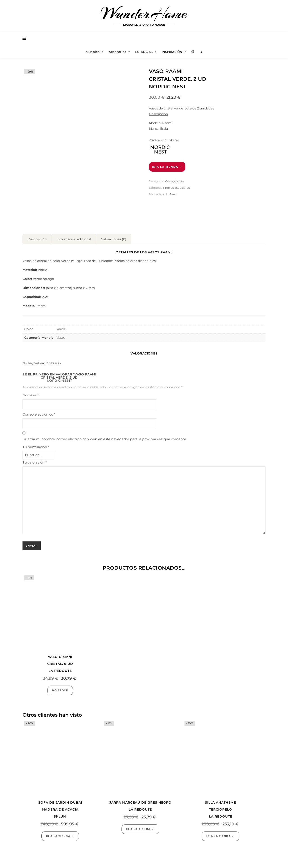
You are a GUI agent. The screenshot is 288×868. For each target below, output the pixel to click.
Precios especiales (176, 188)
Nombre (31, 381)
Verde (61, 315)
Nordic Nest (168, 194)
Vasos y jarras (174, 181)
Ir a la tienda (165, 167)
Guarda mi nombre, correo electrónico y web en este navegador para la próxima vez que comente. (105, 425)
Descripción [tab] (37, 225)
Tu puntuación (36, 433)
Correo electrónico (39, 400)
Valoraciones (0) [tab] (114, 225)
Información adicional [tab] (74, 225)
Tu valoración (35, 448)
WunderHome (144, 13)
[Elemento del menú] (201, 52)
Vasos (61, 323)
